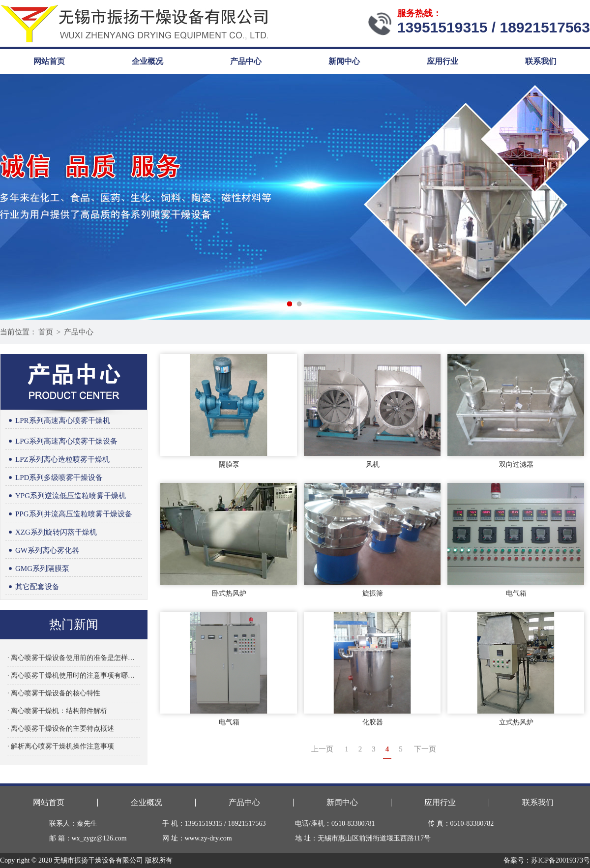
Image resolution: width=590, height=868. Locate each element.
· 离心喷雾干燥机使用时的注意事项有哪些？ (74, 675)
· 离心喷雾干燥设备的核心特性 (54, 693)
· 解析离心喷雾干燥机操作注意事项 (61, 746)
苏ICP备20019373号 (560, 860)
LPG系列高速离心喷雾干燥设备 (61, 441)
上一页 (322, 749)
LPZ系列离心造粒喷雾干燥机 (58, 460)
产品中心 (246, 61)
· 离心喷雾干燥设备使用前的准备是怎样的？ (74, 658)
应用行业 (442, 61)
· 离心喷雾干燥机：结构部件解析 (57, 711)
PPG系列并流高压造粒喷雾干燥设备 (69, 514)
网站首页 (49, 61)
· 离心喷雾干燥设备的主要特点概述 (61, 729)
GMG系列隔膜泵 (37, 569)
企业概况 (147, 61)
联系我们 (541, 61)
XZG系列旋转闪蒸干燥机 (51, 532)
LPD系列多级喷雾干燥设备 (54, 478)
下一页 (425, 749)
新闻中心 (344, 61)
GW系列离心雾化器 (42, 551)
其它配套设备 (32, 587)
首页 (46, 332)
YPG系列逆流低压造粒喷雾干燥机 (66, 496)
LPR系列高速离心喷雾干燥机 (58, 421)
